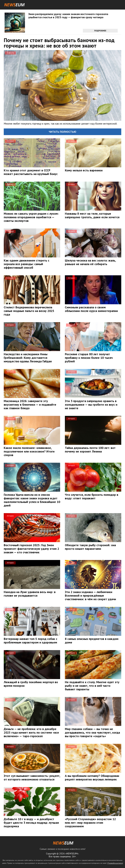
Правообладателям (115, 863)
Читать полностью (62, 132)
